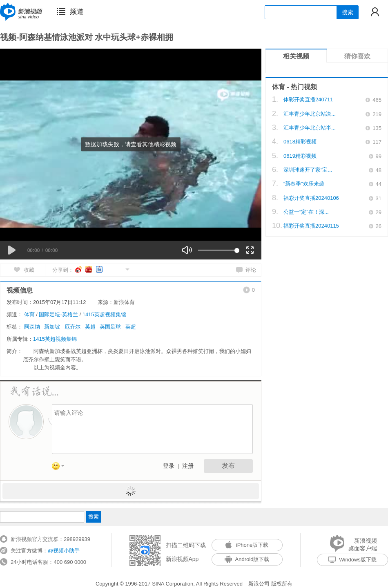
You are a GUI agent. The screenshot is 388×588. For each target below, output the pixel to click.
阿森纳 (32, 327)
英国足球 (110, 327)
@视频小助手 (64, 551)
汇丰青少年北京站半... (310, 128)
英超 (90, 327)
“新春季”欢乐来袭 (304, 184)
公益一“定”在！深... (306, 212)
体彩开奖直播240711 (308, 99)
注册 (188, 466)
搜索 (348, 12)
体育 (29, 314)
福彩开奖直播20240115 (311, 226)
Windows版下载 (352, 560)
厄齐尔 (72, 327)
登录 (169, 466)
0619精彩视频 (300, 156)
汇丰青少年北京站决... (310, 114)
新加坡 (52, 327)
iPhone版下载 (247, 545)
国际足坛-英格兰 (58, 314)
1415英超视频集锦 (104, 314)
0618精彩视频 (300, 142)
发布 (228, 466)
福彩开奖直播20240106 (311, 198)
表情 (61, 467)
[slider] (217, 250)
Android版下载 (247, 559)
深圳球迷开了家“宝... (308, 170)
